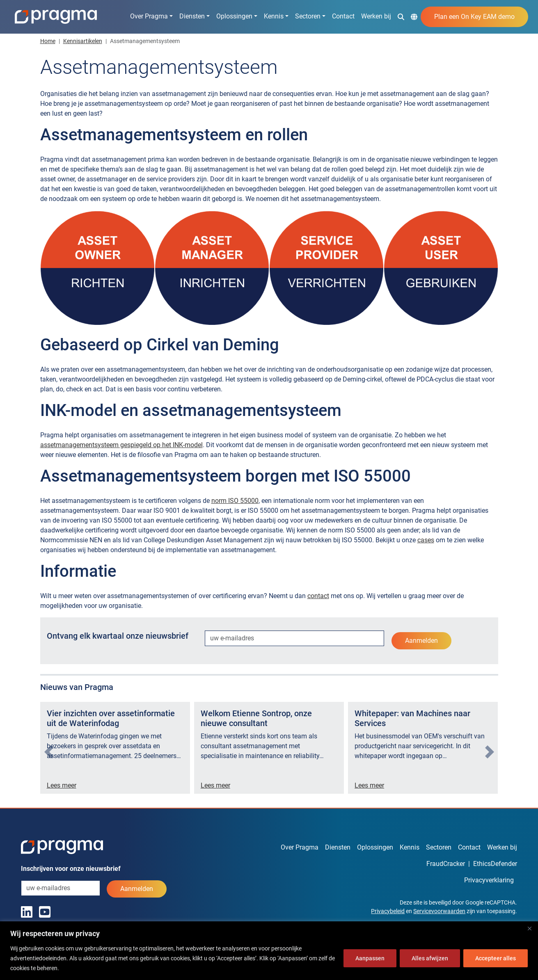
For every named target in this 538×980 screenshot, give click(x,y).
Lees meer (62, 785)
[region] (269, 951)
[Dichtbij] (529, 928)
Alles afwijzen (430, 958)
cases (426, 540)
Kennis (274, 16)
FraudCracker (446, 864)
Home (48, 41)
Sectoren (308, 16)
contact (318, 596)
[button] (401, 16)
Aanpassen (370, 958)
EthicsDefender (495, 864)
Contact (343, 16)
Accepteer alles (496, 958)
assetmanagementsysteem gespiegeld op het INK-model (121, 445)
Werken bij (376, 16)
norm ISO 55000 (235, 501)
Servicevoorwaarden (439, 911)
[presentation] (49, 752)
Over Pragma (149, 16)
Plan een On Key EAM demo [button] (474, 17)
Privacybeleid (388, 911)
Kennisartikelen (83, 41)
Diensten (192, 16)
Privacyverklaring (489, 880)
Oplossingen (234, 16)
